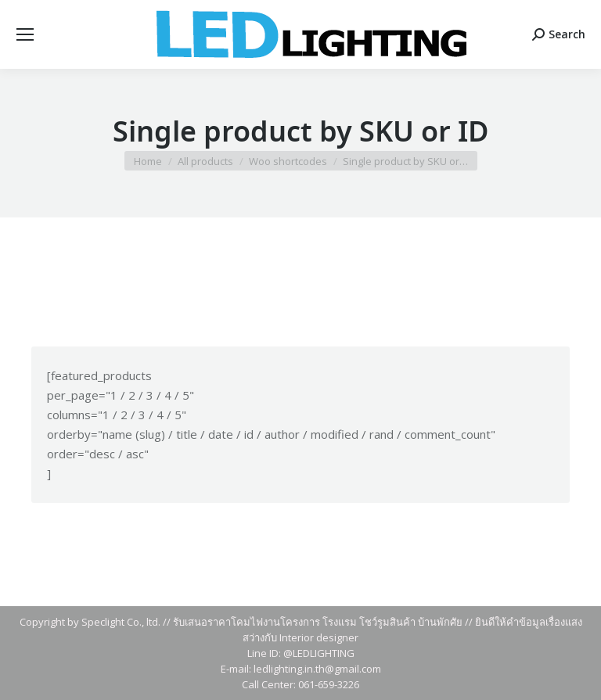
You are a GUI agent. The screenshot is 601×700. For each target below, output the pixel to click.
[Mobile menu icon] (25, 34)
